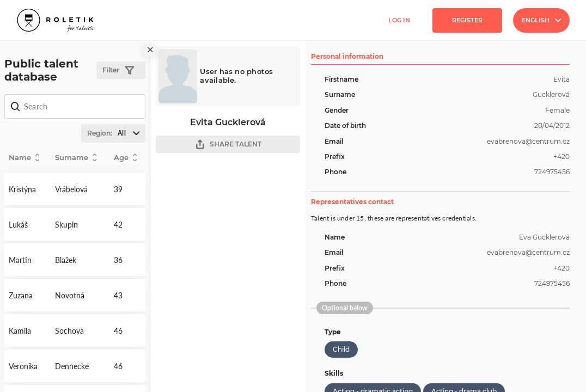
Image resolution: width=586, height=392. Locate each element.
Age (125, 158)
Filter (118, 71)
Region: (116, 133)
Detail (28, 189)
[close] (150, 50)
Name (24, 158)
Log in (399, 20)
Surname (76, 158)
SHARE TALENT (228, 145)
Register (467, 20)
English (541, 20)
